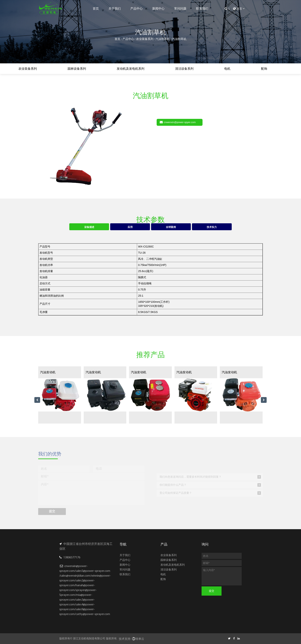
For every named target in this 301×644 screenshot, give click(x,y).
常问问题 (180, 9)
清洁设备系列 (184, 69)
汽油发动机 (48, 372)
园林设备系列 (77, 69)
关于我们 (115, 9)
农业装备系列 (145, 39)
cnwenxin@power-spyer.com (178, 122)
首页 (96, 9)
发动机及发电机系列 (131, 69)
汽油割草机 (163, 39)
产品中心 (136, 9)
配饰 (264, 69)
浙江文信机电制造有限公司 (89, 638)
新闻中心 (158, 9)
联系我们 (202, 9)
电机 (227, 69)
